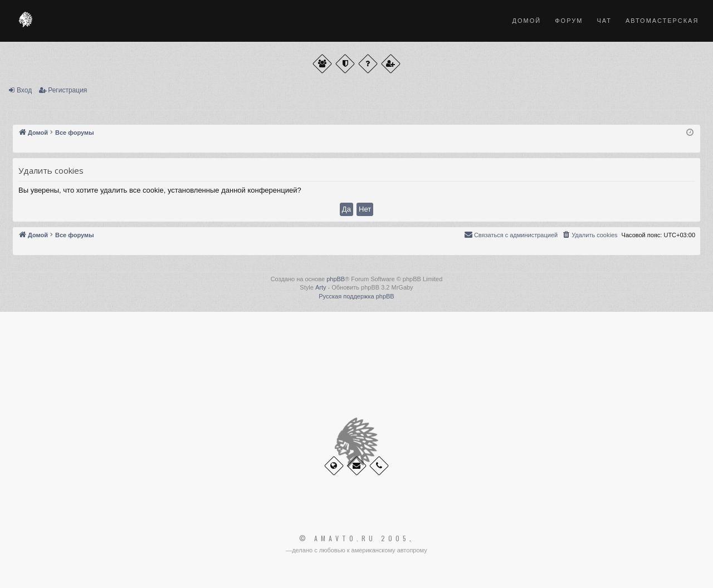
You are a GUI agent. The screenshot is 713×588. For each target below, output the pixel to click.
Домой (527, 21)
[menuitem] (589, 235)
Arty (321, 287)
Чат (604, 21)
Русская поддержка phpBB (356, 296)
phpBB (336, 279)
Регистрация (67, 90)
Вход (24, 90)
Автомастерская (662, 21)
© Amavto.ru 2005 (354, 538)
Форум (569, 21)
